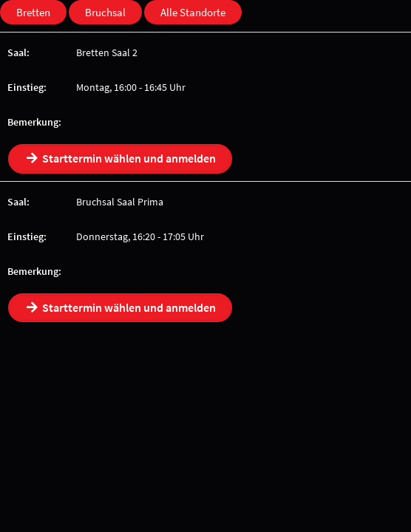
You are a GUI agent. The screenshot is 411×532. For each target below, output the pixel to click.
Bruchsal (105, 12)
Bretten (33, 12)
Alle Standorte (193, 12)
